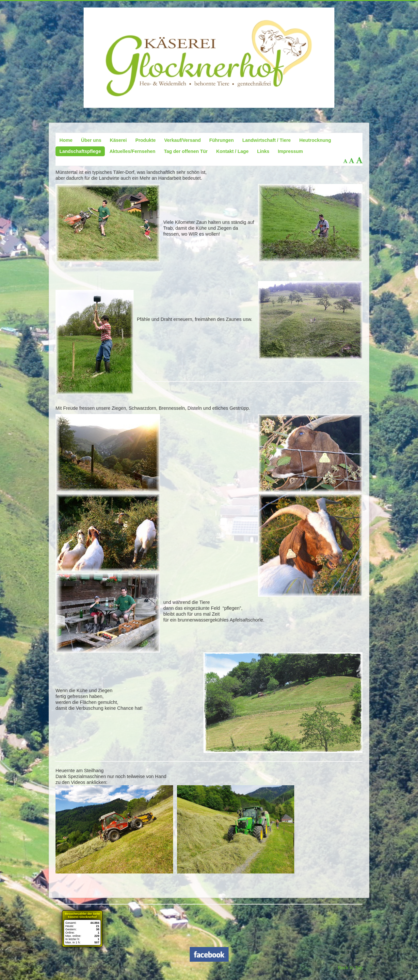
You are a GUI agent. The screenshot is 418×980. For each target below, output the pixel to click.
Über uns (91, 140)
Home (66, 140)
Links (263, 151)
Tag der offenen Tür (186, 151)
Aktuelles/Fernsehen (132, 151)
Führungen (222, 140)
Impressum (290, 151)
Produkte (145, 140)
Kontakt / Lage (232, 151)
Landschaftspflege (80, 151)
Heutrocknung (315, 140)
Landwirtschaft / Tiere (266, 140)
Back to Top (350, 968)
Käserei (118, 140)
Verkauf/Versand (183, 140)
